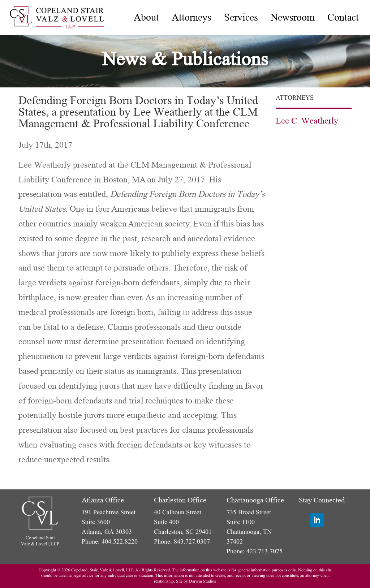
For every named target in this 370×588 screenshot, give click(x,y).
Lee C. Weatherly (307, 121)
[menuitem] (146, 17)
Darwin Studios (203, 581)
